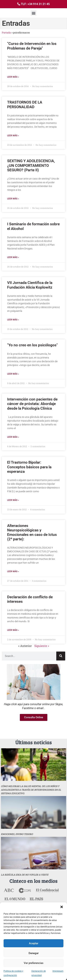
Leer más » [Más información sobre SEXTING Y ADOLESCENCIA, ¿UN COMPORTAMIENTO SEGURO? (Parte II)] (13, 199)
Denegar (34, 953)
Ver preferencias (34, 963)
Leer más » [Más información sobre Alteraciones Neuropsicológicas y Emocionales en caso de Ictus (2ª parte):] (13, 571)
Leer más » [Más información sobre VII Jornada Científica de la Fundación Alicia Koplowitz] (13, 320)
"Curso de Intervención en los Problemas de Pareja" (32, 46)
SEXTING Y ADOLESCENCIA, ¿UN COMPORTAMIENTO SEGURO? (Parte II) (31, 165)
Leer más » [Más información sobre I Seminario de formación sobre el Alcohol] (13, 257)
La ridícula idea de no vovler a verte (25, 875)
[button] (62, 907)
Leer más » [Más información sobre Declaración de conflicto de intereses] (13, 630)
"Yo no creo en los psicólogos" (32, 345)
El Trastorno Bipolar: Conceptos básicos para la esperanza (29, 467)
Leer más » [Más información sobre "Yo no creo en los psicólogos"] (13, 374)
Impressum (58, 971)
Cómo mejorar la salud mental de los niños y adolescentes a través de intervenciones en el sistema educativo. (31, 790)
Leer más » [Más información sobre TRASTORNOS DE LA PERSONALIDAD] (13, 136)
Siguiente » (42, 646)
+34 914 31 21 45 (39, 4)
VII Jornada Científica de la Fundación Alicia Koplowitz (30, 285)
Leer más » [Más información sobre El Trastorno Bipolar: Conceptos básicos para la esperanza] (13, 500)
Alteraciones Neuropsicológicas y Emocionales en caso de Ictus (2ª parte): (32, 532)
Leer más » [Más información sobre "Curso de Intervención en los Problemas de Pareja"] (13, 77)
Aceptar (34, 943)
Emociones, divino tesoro (17, 834)
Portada (6, 33)
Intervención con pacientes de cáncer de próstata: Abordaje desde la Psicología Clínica (32, 404)
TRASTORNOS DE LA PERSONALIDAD (25, 105)
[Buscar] (61, 656)
